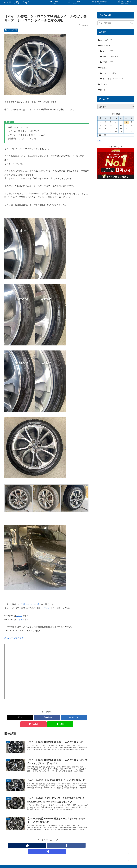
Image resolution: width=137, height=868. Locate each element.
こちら (47, 608)
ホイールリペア (11, 30)
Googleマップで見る (14, 638)
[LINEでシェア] (75, 717)
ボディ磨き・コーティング (112, 79)
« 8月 (99, 141)
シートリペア (107, 51)
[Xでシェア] (18, 717)
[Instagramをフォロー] (52, 840)
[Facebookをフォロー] (47, 840)
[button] (132, 23)
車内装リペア (104, 46)
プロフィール (85, 860)
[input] (116, 23)
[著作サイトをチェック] (41, 840)
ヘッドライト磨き (108, 73)
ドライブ (102, 84)
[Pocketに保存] (61, 717)
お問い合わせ (98, 860)
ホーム (75, 860)
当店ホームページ (31, 604)
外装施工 (102, 68)
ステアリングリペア (109, 57)
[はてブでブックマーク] (47, 717)
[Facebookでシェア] (33, 717)
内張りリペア (107, 62)
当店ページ (110, 860)
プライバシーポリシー (125, 860)
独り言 (102, 90)
